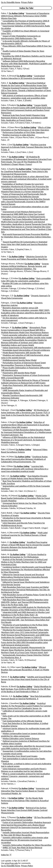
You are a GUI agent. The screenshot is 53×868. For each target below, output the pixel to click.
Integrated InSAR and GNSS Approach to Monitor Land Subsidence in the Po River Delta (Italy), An (25, 614)
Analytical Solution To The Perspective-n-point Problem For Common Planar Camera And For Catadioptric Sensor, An (26, 706)
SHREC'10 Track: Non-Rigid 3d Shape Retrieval (22, 848)
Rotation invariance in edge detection (19, 135)
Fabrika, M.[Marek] (9, 496)
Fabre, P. (5, 157)
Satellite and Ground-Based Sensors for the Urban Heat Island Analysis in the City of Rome (26, 679)
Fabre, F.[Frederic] (9, 105)
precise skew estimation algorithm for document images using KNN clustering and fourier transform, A (26, 747)
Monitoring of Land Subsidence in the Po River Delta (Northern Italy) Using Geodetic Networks (24, 626)
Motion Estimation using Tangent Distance (21, 739)
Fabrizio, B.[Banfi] (9, 686)
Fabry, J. (5, 798)
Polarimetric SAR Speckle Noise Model (19, 373)
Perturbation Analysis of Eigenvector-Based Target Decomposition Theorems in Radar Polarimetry (23, 364)
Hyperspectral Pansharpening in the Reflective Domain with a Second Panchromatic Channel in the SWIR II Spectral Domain (25, 202)
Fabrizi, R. (5, 677)
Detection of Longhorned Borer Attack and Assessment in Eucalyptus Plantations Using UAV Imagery (25, 425)
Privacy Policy (27, 2)
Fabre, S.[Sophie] (8, 169)
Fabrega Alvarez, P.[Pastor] (13, 264)
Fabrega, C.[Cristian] (10, 278)
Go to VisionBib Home (11, 2)
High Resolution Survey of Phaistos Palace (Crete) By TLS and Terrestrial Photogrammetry (26, 596)
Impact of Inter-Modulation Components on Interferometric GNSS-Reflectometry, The (21, 37)
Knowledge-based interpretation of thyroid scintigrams (26, 350)
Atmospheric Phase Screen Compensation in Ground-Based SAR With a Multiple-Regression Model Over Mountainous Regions (25, 330)
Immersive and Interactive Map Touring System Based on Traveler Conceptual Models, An (25, 791)
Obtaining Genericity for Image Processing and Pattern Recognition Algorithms (24, 258)
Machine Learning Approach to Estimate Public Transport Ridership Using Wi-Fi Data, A (26, 147)
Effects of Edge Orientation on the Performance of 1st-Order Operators (26, 129)
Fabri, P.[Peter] (7, 466)
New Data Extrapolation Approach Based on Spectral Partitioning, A (26, 697)
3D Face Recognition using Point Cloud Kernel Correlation (26, 819)
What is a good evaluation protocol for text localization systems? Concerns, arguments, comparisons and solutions (26, 776)
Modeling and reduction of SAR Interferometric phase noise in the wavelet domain (25, 356)
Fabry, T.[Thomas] (9, 817)
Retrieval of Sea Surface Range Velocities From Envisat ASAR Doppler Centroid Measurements (24, 810)
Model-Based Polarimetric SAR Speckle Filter (22, 353)
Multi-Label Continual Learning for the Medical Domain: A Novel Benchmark (24, 535)
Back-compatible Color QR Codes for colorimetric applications (26, 280)
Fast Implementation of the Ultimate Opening (22, 721)
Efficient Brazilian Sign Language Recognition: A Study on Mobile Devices (25, 670)
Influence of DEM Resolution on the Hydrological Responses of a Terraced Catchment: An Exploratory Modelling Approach (23, 440)
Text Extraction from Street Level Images (20, 756)
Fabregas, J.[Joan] (9, 303)
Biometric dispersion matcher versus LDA (20, 308)
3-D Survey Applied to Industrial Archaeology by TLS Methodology (24, 556)
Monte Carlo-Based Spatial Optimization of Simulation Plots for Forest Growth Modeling (25, 498)
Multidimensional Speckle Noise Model (20, 360)
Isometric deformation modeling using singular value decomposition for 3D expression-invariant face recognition (25, 840)
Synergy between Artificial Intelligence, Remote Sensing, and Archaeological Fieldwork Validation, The (25, 266)
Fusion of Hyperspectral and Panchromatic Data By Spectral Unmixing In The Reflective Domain (24, 195)
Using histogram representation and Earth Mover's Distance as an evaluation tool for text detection (24, 770)
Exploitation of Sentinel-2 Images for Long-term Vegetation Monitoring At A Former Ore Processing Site (25, 185)
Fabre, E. (5, 83)
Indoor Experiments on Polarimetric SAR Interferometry (27, 348)
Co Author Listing (16, 13)
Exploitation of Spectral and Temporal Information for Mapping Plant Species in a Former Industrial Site (25, 190)
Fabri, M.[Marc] (8, 457)
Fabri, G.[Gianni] (8, 449)
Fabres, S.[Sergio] (9, 422)
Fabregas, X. (6, 327)
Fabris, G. (5, 542)
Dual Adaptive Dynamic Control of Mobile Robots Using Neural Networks (24, 477)
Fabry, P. (5, 808)
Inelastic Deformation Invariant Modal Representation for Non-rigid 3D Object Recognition (25, 834)
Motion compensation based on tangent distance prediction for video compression (23, 735)
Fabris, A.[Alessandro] (11, 533)
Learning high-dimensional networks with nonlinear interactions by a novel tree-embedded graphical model (25, 469)
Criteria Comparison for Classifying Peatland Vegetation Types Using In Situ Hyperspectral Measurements (26, 171)
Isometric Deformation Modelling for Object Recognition (27, 845)
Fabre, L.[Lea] (7, 145)
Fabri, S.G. (5, 476)
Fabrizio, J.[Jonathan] (10, 703)
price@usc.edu (11, 863)
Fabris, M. (5, 554)
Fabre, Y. (5, 257)
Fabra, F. (5, 13)
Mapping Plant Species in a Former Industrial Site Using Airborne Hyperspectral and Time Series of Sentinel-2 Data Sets (26, 229)
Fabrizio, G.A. (7, 696)
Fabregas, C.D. (7, 296)
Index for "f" (6, 855)
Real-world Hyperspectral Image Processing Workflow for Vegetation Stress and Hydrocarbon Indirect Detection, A (26, 237)
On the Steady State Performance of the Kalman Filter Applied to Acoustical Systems (25, 801)
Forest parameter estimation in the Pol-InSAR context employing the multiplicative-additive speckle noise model (26, 336)
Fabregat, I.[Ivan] (9, 410)
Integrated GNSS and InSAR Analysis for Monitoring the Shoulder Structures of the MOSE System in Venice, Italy (26, 608)
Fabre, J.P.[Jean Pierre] (11, 127)
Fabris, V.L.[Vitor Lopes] (11, 667)
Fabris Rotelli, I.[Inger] (11, 513)
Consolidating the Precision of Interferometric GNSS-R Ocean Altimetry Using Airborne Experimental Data (25, 22)
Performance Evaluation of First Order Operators (24, 132)
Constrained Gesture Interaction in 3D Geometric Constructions (23, 77)
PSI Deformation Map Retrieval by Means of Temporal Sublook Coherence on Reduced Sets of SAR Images (25, 382)
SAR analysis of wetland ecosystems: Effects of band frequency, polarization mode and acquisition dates (24, 97)
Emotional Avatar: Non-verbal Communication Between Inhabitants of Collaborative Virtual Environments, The (24, 459)
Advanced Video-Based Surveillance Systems (24, 451)
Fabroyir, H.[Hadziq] (10, 788)
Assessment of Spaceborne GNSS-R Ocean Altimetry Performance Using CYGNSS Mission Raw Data (25, 16)
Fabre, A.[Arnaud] (9, 76)
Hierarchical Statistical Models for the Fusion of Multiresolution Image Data (24, 84)
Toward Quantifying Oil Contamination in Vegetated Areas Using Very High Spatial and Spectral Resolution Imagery (24, 244)
